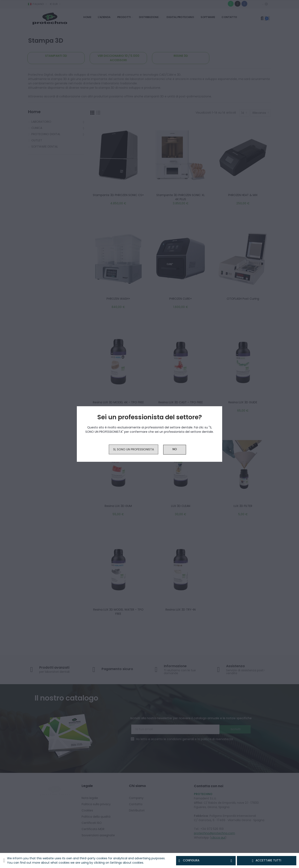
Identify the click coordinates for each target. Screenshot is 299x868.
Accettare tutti (267, 861)
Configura (206, 861)
